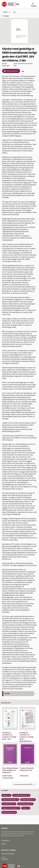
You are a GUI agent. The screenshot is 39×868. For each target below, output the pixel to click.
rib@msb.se (5, 859)
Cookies (4, 844)
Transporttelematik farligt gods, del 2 (27, 769)
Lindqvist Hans (24, 776)
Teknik (25, 808)
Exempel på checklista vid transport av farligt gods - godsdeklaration (27, 737)
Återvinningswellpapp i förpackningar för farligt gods (10, 770)
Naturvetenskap (8, 812)
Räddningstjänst (27, 800)
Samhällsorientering (20, 795)
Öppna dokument (12, 71)
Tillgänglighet (5, 840)
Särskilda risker (8, 804)
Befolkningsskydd (24, 804)
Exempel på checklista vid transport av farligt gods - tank (9, 736)
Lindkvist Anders (7, 776)
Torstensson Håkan (8, 778)
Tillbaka (6, 16)
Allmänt (5, 795)
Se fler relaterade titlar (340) (23, 784)
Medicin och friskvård (10, 808)
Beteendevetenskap (9, 800)
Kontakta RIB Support (8, 854)
